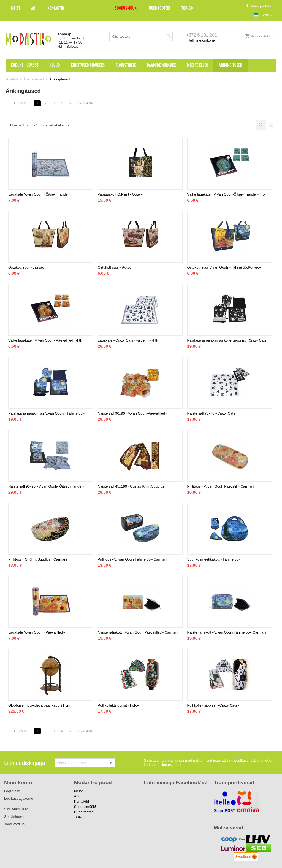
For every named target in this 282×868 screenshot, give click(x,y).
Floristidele (126, 65)
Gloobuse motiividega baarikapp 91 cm (39, 705)
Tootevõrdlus (14, 824)
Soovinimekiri (15, 817)
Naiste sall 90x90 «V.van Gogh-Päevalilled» (132, 413)
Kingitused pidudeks (88, 65)
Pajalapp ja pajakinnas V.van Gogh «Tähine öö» (46, 413)
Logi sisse (12, 791)
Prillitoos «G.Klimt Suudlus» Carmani (38, 559)
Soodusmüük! (126, 8)
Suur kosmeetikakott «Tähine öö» (214, 559)
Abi (34, 8)
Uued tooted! (159, 8)
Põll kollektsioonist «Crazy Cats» (213, 705)
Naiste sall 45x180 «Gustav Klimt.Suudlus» (132, 486)
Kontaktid (56, 8)
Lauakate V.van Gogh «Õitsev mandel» (39, 194)
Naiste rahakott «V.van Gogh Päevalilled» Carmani (138, 632)
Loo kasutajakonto (19, 798)
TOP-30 (187, 8)
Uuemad (19, 125)
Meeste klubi (197, 65)
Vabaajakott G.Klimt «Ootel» (120, 194)
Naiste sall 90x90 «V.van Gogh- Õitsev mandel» (46, 486)
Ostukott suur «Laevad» (27, 267)
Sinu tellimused (16, 809)
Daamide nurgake (161, 65)
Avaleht (12, 79)
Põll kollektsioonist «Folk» (118, 705)
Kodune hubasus (25, 65)
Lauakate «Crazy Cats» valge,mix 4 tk (128, 340)
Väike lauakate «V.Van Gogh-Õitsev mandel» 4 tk (226, 194)
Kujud (55, 65)
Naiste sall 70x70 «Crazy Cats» (212, 413)
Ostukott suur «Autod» (116, 267)
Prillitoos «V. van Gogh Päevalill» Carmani (221, 486)
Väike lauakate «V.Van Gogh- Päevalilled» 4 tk (45, 340)
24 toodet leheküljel (51, 125)
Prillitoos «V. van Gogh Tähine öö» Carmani (132, 559)
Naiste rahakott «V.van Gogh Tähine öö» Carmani (227, 632)
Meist (16, 8)
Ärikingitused (231, 65)
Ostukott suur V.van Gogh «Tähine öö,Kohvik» (224, 267)
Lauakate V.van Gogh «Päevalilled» (37, 632)
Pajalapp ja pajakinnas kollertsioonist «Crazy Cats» (228, 340)
